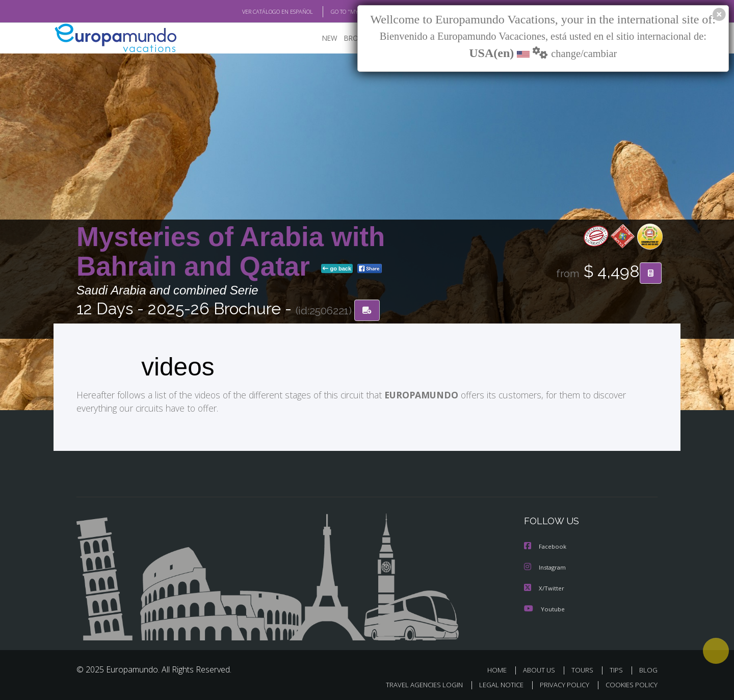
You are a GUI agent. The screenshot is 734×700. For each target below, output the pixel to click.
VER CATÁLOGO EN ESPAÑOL (254, 12)
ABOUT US (542, 669)
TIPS (618, 669)
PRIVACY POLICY (560, 683)
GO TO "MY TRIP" (335, 12)
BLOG (648, 669)
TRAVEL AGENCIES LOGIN (415, 683)
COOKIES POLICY (629, 683)
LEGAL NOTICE (494, 683)
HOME (501, 669)
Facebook (546, 546)
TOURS (584, 669)
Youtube (544, 608)
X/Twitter (544, 587)
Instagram (546, 567)
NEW (320, 38)
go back (337, 269)
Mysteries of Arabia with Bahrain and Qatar (231, 251)
